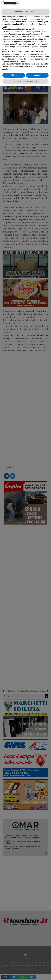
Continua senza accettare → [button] (25, 11)
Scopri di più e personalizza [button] (25, 81)
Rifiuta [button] (14, 75)
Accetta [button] (37, 75)
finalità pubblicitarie (28, 42)
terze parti (39, 29)
